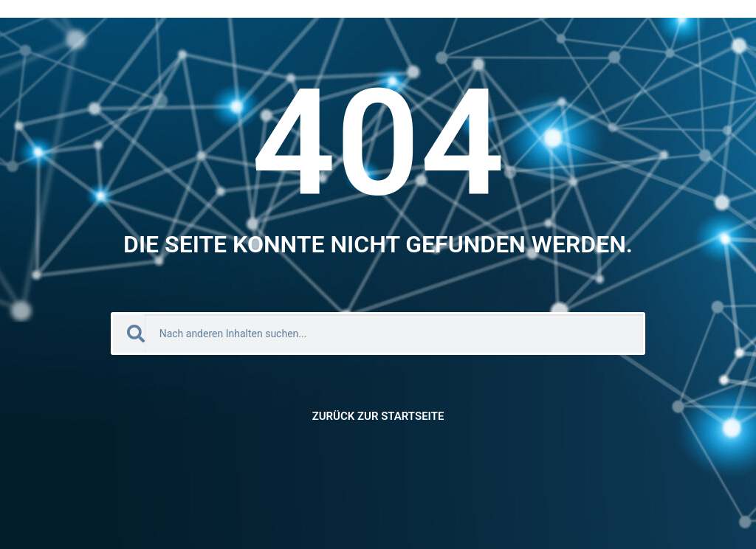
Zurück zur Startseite (378, 416)
